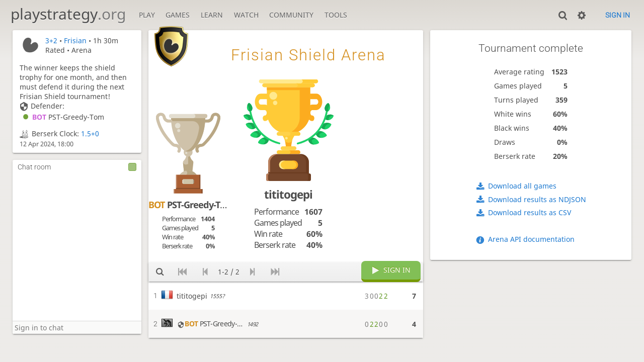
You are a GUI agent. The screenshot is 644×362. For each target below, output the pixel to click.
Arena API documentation (531, 239)
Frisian (75, 40)
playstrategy (68, 14)
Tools (336, 15)
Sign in (618, 15)
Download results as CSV (530, 212)
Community (291, 15)
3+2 (51, 40)
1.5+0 (90, 133)
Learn (212, 15)
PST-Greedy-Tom (62, 117)
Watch (246, 15)
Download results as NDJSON (537, 199)
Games (178, 15)
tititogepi (288, 194)
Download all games (522, 186)
